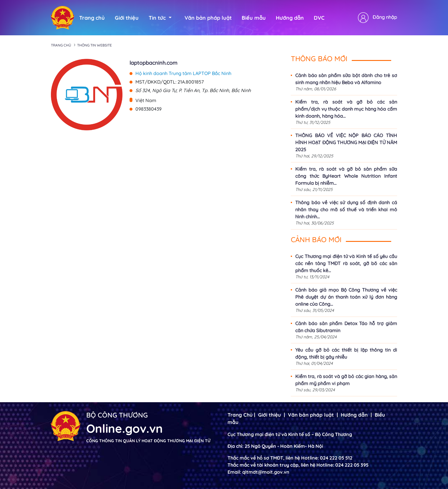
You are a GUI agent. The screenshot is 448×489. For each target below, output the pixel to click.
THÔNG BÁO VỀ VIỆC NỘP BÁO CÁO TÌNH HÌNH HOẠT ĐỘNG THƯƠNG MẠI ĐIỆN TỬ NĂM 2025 (346, 142)
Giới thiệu (127, 18)
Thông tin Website (94, 45)
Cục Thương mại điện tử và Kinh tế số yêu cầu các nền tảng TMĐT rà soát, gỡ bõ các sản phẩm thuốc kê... (346, 263)
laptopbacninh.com (153, 63)
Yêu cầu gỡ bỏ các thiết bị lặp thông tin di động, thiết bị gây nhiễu (346, 353)
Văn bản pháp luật (208, 18)
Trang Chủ (240, 415)
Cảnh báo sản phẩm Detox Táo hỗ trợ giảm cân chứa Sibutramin (346, 327)
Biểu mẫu (254, 18)
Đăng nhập (385, 17)
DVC (319, 18)
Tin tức (160, 18)
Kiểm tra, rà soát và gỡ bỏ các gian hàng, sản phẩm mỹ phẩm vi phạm (346, 380)
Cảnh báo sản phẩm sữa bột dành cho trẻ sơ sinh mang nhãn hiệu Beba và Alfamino (346, 79)
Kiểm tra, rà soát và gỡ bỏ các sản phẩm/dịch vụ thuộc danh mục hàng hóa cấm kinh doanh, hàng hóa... (346, 109)
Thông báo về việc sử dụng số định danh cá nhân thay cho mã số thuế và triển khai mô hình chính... (346, 209)
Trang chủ (92, 18)
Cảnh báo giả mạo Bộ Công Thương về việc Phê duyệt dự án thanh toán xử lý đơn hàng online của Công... (346, 297)
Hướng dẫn (290, 18)
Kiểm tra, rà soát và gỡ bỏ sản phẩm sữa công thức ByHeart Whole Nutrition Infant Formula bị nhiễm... (346, 176)
